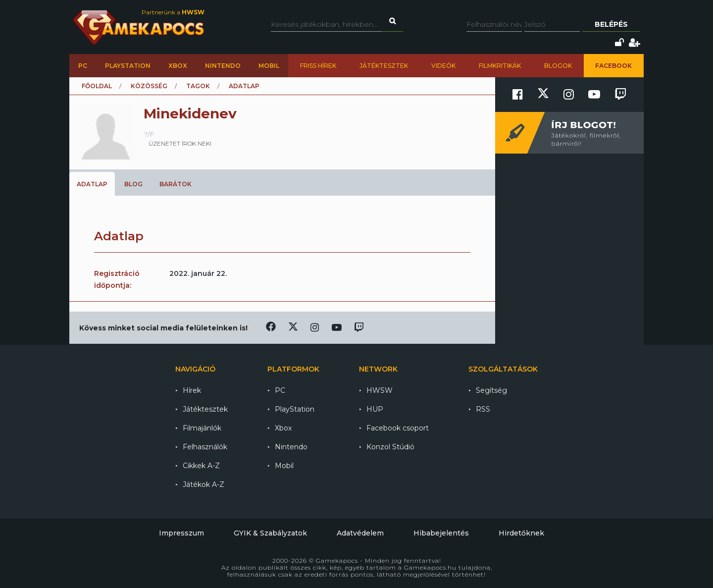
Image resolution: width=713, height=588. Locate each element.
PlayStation (128, 66)
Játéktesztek (384, 66)
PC (83, 66)
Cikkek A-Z (201, 466)
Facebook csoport (398, 428)
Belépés (611, 24)
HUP (375, 409)
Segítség (491, 390)
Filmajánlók (202, 428)
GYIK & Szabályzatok (270, 533)
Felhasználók (205, 447)
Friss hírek (318, 66)
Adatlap (92, 184)
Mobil (269, 66)
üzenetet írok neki (180, 143)
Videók (443, 66)
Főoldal (97, 86)
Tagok (198, 86)
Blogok (558, 66)
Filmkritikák (500, 66)
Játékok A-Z (204, 484)
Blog (133, 184)
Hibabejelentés (441, 533)
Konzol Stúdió (390, 447)
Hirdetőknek (521, 533)
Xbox (178, 66)
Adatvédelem (360, 533)
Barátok (176, 184)
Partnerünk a (173, 12)
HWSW (380, 390)
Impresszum (181, 533)
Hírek (192, 390)
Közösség (149, 86)
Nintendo (223, 66)
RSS (483, 409)
